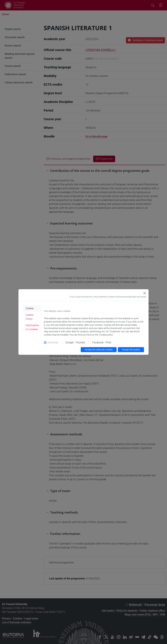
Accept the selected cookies (99, 350)
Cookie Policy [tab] (30, 317)
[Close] (145, 293)
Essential (53, 342)
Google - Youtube (75, 342)
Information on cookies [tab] (32, 327)
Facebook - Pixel (102, 342)
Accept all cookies (131, 350)
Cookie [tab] (30, 308)
